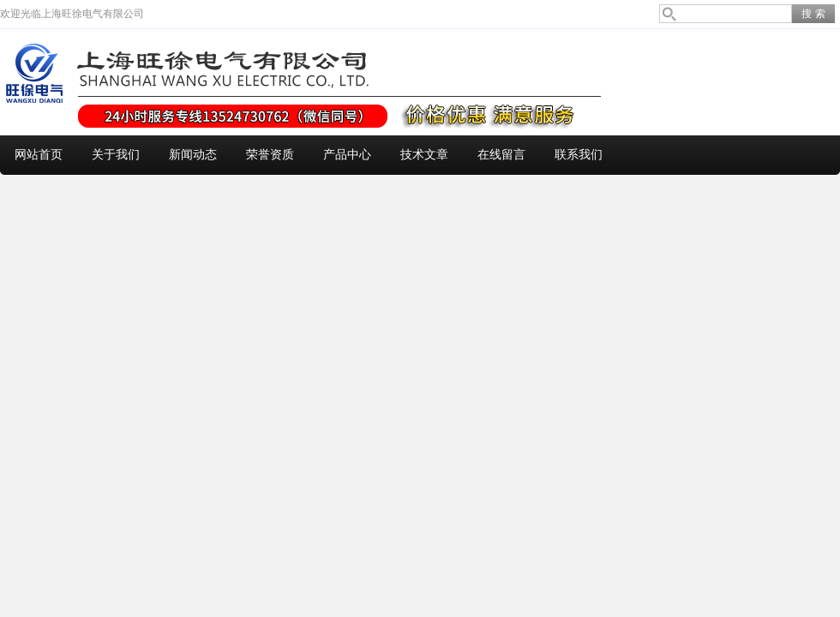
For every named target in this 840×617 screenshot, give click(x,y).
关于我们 (116, 155)
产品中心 (347, 155)
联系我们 (579, 155)
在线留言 (501, 155)
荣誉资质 (270, 155)
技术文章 (424, 155)
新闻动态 (193, 155)
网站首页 (39, 155)
